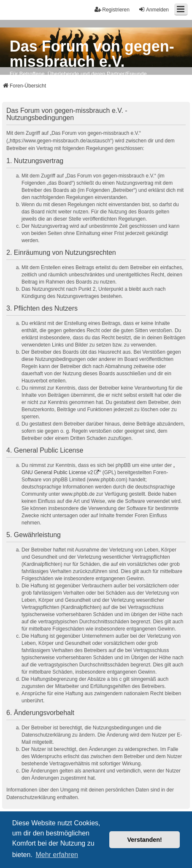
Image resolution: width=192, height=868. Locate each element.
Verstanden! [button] (145, 840)
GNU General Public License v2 (57, 472)
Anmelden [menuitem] (154, 10)
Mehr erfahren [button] (57, 855)
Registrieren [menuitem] (112, 10)
